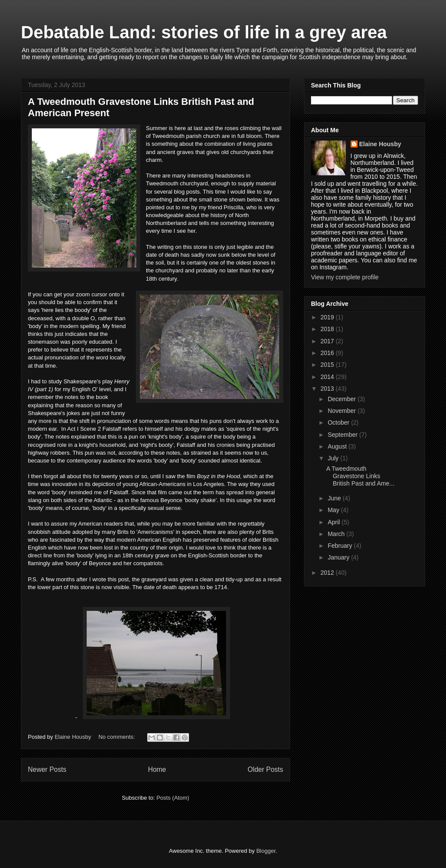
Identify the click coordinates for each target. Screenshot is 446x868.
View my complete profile (345, 277)
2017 (328, 341)
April (334, 522)
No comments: (117, 737)
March (337, 534)
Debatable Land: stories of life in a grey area (204, 32)
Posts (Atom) (173, 798)
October (339, 422)
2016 (328, 353)
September (343, 435)
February (341, 546)
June (335, 498)
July (334, 458)
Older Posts (265, 769)
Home (157, 769)
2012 (328, 573)
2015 (328, 365)
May (334, 510)
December (342, 399)
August (338, 446)
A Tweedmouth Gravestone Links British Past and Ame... (360, 476)
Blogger (266, 851)
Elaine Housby (380, 144)
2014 (328, 377)
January (339, 557)
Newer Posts (47, 769)
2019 (328, 317)
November (342, 411)
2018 (328, 329)
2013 (328, 389)
